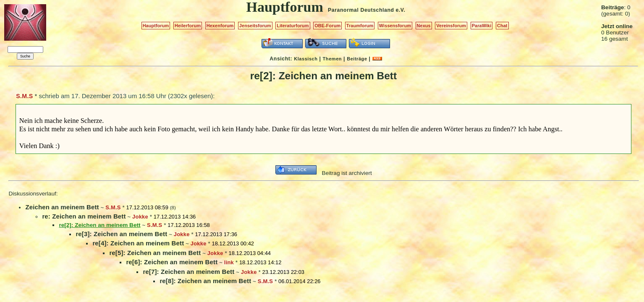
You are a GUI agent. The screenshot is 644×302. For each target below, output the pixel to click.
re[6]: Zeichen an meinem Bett (172, 262)
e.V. (400, 10)
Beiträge (357, 59)
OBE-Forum (327, 26)
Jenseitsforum (255, 26)
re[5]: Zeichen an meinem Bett (155, 253)
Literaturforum (293, 26)
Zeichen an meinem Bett (62, 207)
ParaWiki (482, 26)
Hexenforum (220, 26)
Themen (332, 59)
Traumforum (360, 26)
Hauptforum (156, 26)
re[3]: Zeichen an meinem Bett (121, 234)
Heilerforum (188, 26)
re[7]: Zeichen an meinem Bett (188, 272)
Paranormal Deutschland (361, 10)
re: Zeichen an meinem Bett (84, 216)
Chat (502, 26)
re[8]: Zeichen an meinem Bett (205, 281)
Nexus (424, 26)
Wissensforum (395, 26)
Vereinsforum (451, 26)
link (229, 262)
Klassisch (306, 59)
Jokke (140, 217)
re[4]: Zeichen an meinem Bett (138, 243)
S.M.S (24, 96)
